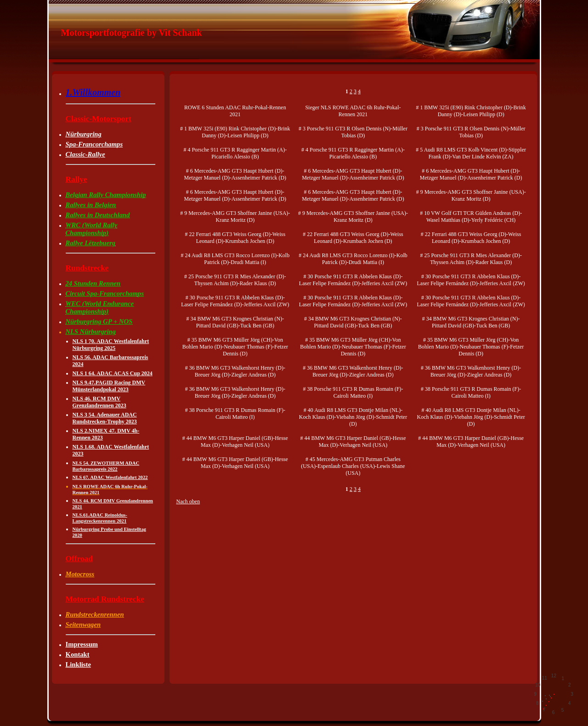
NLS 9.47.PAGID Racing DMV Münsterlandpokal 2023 (109, 386)
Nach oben (188, 501)
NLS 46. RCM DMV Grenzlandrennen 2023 (99, 402)
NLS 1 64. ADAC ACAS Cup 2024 (113, 373)
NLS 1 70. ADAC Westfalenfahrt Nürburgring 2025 (111, 345)
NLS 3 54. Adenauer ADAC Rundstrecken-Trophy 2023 (105, 418)
